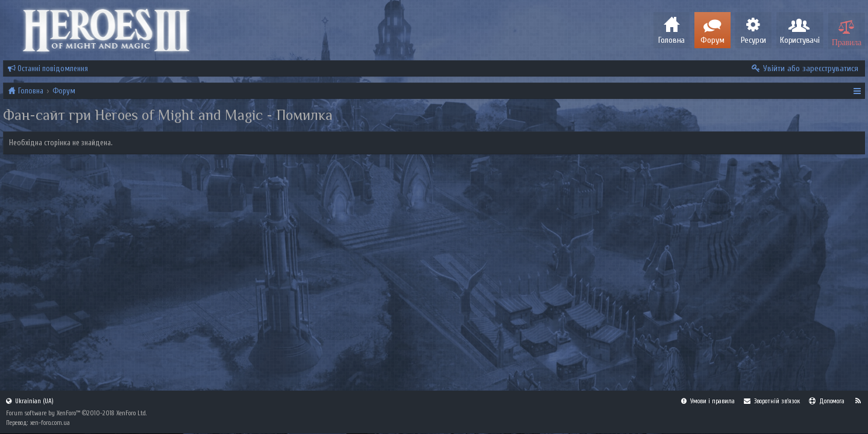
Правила (847, 41)
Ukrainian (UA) (30, 401)
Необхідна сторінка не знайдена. (61, 143)
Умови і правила (708, 401)
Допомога (827, 401)
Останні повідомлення (48, 68)
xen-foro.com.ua (50, 423)
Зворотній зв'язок (772, 401)
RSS (858, 401)
